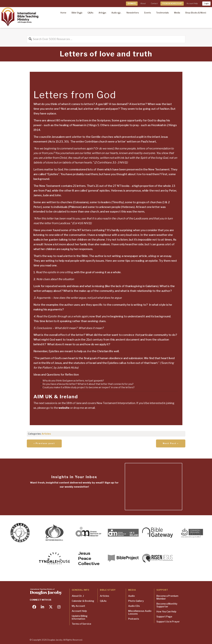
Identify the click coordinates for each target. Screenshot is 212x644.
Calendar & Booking (83, 601)
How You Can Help (166, 612)
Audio (131, 596)
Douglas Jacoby (55, 640)
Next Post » (171, 443)
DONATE (132, 3)
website (64, 408)
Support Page (164, 617)
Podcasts (134, 619)
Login (206, 3)
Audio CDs (134, 606)
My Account (78, 606)
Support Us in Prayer (168, 622)
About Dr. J (78, 596)
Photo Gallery (136, 601)
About (143, 3)
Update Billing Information (80, 617)
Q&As (103, 601)
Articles (46, 434)
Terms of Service (81, 624)
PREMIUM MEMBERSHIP (172, 3)
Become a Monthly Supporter (167, 605)
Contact (154, 3)
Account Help (192, 3)
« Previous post (44, 443)
